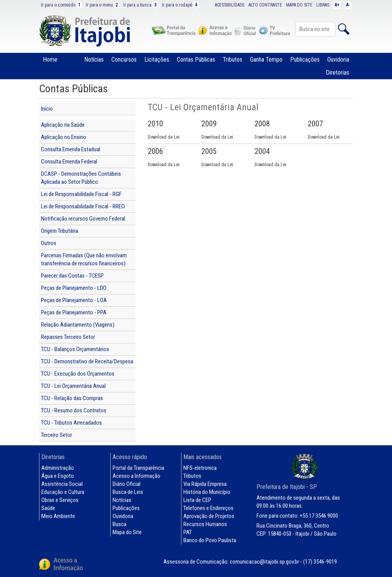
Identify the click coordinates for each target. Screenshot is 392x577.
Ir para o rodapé (180, 5)
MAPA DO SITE (299, 5)
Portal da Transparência (138, 468)
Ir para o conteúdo (61, 5)
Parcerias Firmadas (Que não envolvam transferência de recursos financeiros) (84, 259)
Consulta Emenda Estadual (71, 149)
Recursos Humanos (205, 524)
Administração (58, 468)
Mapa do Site (127, 532)
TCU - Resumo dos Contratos (74, 410)
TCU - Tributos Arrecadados (71, 423)
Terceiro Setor (56, 435)
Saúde (48, 508)
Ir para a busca (141, 5)
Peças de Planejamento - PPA (74, 312)
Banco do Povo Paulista (210, 540)
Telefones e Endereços (208, 508)
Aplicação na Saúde (63, 125)
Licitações (157, 60)
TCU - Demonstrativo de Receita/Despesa (87, 361)
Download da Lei (164, 137)
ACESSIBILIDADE (230, 5)
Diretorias (337, 73)
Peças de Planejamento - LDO (74, 288)
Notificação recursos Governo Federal (83, 219)
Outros (49, 243)
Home (50, 60)
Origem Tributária (60, 231)
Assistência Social (62, 484)
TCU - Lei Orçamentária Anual (73, 386)
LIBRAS (323, 5)
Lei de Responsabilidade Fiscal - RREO (83, 206)
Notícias (94, 60)
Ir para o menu (103, 5)
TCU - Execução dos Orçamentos (78, 374)
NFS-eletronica (200, 468)
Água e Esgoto (58, 476)
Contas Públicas (196, 60)
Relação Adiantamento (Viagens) (78, 325)
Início (47, 109)
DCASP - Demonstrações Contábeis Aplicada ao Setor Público (81, 178)
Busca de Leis (128, 492)
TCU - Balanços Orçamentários (75, 349)
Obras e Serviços (60, 500)
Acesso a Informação (136, 476)
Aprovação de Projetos (209, 516)
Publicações (305, 60)
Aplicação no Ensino (64, 137)
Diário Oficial (127, 484)
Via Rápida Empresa (205, 484)
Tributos (233, 60)
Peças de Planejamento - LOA (74, 300)
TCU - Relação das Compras (72, 398)
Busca (119, 524)
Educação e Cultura (63, 492)
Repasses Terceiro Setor (68, 337)
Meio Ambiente (58, 516)
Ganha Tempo (266, 60)
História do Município (207, 492)
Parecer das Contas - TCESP (72, 276)
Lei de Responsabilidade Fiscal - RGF (81, 194)
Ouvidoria (338, 60)
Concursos (124, 60)
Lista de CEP (197, 500)
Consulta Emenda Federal (69, 162)
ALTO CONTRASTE (265, 5)
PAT (188, 532)
